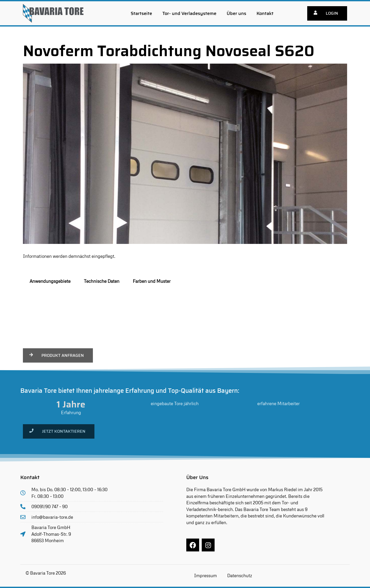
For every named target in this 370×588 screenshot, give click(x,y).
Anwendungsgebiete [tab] (50, 281)
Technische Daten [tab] (102, 281)
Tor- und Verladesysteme (189, 13)
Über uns (236, 13)
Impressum (205, 576)
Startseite (141, 13)
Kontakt (265, 13)
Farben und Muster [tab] (152, 281)
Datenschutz (240, 576)
